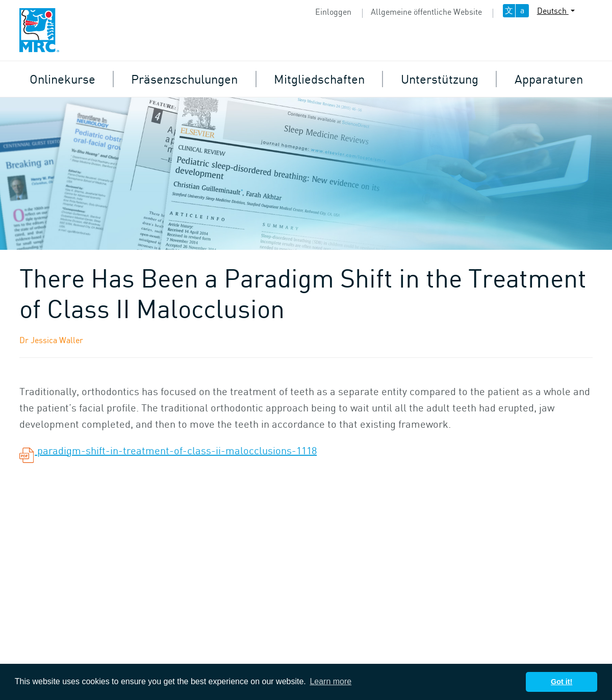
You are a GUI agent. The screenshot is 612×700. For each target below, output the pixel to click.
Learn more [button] (330, 681)
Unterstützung (440, 79)
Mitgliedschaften (319, 79)
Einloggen (333, 12)
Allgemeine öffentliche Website (426, 12)
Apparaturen (549, 79)
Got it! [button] (562, 682)
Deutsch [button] (553, 11)
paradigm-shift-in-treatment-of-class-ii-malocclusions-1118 (168, 450)
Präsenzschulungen (184, 79)
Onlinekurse (62, 79)
